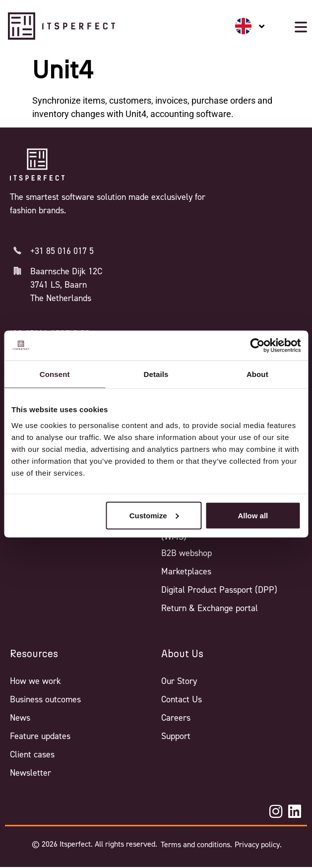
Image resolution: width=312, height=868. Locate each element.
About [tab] (257, 374)
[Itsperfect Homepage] (37, 165)
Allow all (253, 515)
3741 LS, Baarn (59, 285)
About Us (182, 654)
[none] (250, 26)
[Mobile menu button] (301, 27)
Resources (34, 654)
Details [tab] (156, 374)
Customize (154, 515)
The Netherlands (61, 298)
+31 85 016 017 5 (62, 251)
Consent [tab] (55, 374)
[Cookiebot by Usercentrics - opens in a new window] (257, 346)
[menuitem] (250, 26)
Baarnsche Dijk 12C (66, 271)
